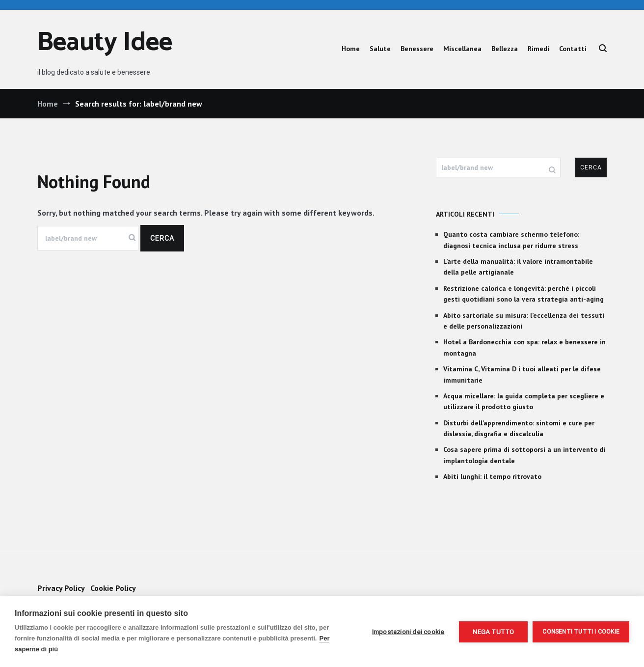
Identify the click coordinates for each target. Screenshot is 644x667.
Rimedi (538, 49)
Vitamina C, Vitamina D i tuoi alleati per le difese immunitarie (522, 374)
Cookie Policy (113, 588)
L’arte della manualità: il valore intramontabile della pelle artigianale (518, 267)
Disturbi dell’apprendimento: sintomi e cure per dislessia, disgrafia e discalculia (519, 428)
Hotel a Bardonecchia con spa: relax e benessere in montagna (524, 347)
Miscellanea (462, 49)
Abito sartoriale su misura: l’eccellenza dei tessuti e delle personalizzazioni (524, 321)
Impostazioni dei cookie (408, 632)
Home (351, 49)
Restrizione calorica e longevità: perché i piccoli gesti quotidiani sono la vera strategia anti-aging (523, 294)
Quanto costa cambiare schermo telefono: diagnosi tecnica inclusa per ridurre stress (511, 240)
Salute (380, 49)
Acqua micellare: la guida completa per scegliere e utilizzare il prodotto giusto (524, 401)
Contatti (573, 49)
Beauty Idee (105, 43)
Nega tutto (493, 632)
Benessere (417, 49)
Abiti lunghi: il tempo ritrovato (492, 476)
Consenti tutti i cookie (581, 632)
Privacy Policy (61, 588)
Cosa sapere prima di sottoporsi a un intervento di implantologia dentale (524, 455)
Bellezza (505, 49)
